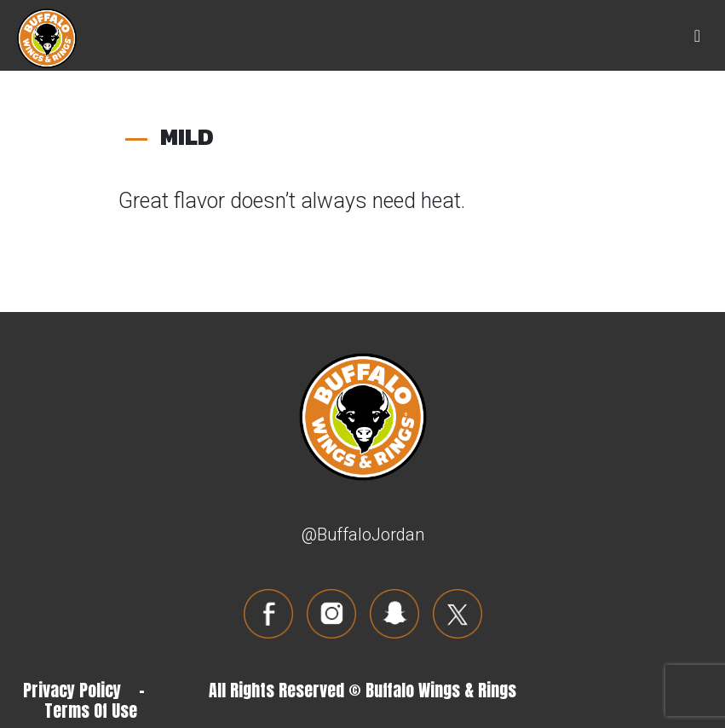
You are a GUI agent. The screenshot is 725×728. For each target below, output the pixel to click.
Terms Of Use (91, 711)
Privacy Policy (72, 690)
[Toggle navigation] (697, 36)
